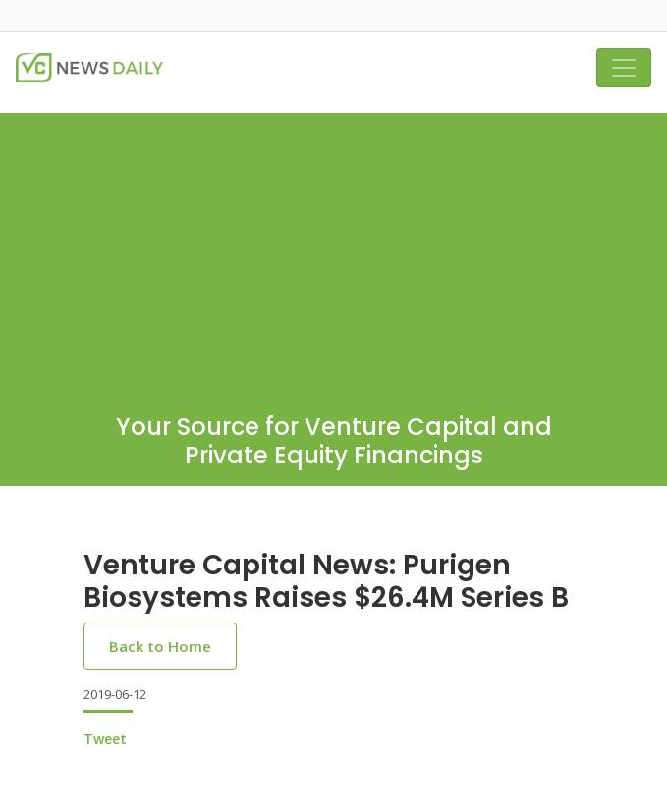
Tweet (105, 739)
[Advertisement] (333, 250)
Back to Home (160, 646)
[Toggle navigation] (624, 68)
